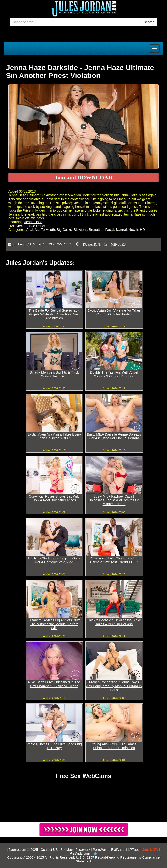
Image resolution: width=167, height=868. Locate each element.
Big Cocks (64, 230)
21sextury (83, 850)
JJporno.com (17, 850)
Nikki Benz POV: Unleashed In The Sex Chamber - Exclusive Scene (54, 684)
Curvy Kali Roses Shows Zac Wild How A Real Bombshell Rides (54, 498)
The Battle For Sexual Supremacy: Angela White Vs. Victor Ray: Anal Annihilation (54, 314)
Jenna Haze (33, 222)
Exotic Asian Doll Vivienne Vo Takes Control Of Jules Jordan (114, 312)
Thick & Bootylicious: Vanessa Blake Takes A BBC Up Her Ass (114, 622)
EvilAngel (118, 850)
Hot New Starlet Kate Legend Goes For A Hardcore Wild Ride (54, 560)
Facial (109, 230)
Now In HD (137, 230)
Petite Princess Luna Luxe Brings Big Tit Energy (54, 746)
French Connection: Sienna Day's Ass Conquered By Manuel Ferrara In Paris (114, 686)
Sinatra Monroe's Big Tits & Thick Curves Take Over (54, 374)
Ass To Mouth (45, 230)
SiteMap (67, 850)
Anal (30, 230)
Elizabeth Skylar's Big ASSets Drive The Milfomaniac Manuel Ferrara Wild (54, 624)
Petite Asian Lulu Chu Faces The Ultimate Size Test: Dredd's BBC (114, 560)
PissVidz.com (80, 853)
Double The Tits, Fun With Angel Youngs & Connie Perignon (114, 374)
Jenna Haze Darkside (33, 226)
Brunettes (96, 230)
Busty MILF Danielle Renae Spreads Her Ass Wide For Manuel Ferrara (114, 436)
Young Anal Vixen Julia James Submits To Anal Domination (114, 746)
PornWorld (101, 850)
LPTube (134, 850)
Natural (121, 230)
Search (149, 22)
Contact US (49, 850)
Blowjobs (80, 230)
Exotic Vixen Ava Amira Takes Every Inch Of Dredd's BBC (54, 436)
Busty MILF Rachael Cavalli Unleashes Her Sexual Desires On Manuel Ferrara (114, 500)
